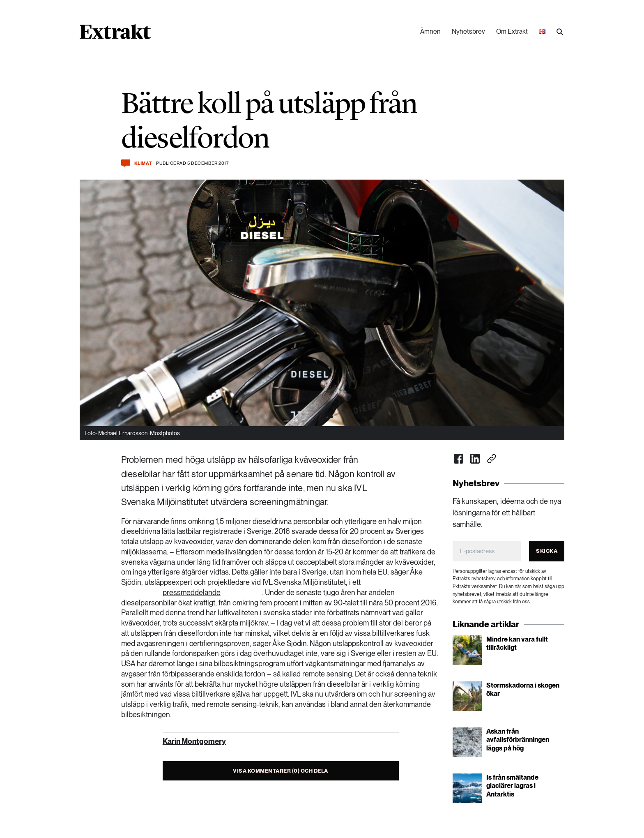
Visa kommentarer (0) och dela (281, 771)
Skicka (547, 551)
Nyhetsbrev (468, 31)
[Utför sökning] (560, 32)
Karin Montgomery (194, 741)
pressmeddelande (192, 592)
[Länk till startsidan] (115, 35)
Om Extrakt (512, 31)
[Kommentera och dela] (126, 163)
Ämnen (430, 31)
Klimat (143, 163)
